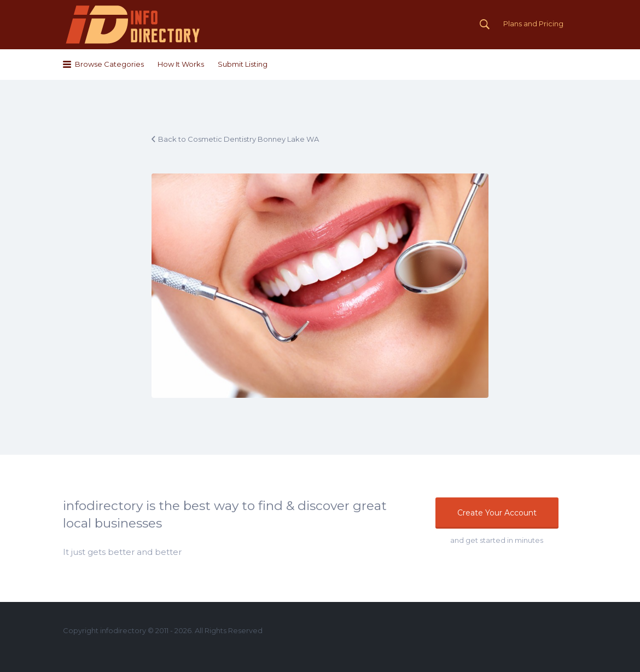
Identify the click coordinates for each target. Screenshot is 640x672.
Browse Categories (109, 64)
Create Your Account (497, 513)
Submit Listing (243, 64)
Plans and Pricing (533, 24)
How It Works (181, 64)
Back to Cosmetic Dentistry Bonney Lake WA (238, 139)
